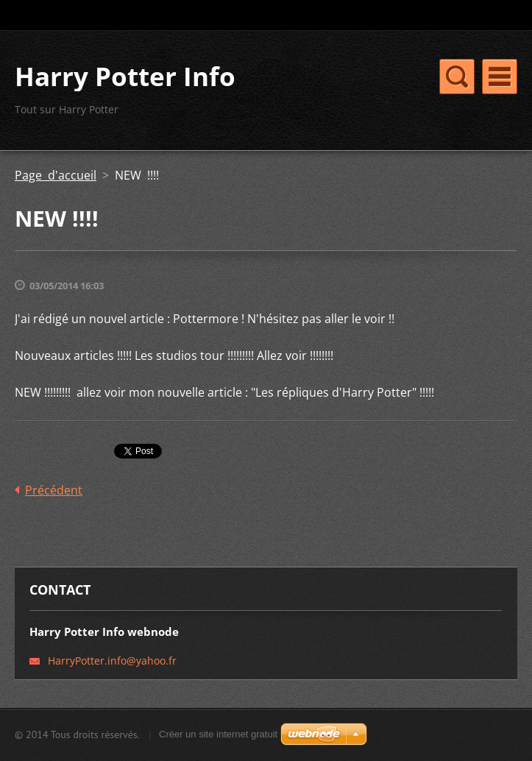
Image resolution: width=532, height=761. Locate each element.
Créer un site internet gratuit (218, 734)
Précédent (54, 490)
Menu (500, 77)
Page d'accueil (56, 175)
